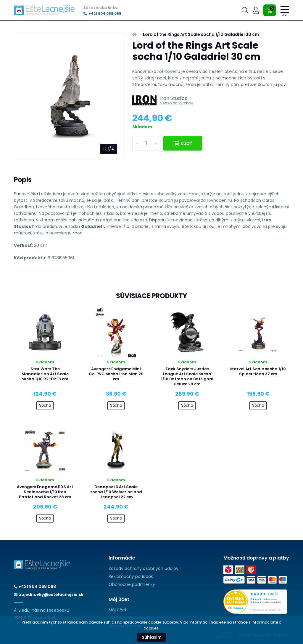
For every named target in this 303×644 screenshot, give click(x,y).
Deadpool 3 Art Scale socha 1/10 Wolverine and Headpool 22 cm (116, 492)
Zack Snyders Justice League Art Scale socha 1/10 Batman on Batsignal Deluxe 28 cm (187, 376)
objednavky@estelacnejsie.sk (49, 595)
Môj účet (118, 610)
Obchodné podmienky (132, 584)
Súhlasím (152, 637)
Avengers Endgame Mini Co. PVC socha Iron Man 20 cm (116, 374)
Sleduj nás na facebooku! (42, 610)
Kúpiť (183, 143)
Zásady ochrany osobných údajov (144, 568)
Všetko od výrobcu (177, 103)
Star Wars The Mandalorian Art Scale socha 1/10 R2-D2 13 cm (45, 374)
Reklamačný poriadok (131, 576)
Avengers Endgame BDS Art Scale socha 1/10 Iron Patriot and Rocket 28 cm (45, 492)
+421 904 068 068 (102, 14)
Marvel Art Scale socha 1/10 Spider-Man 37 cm (258, 371)
